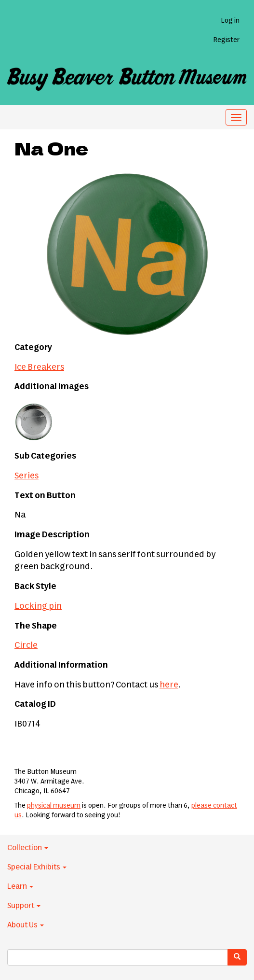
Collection (28, 848)
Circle (26, 645)
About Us (26, 925)
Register (226, 40)
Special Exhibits (37, 867)
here (169, 685)
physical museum (54, 806)
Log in (230, 21)
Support (24, 906)
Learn (20, 886)
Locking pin (38, 606)
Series (27, 476)
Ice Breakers (39, 367)
